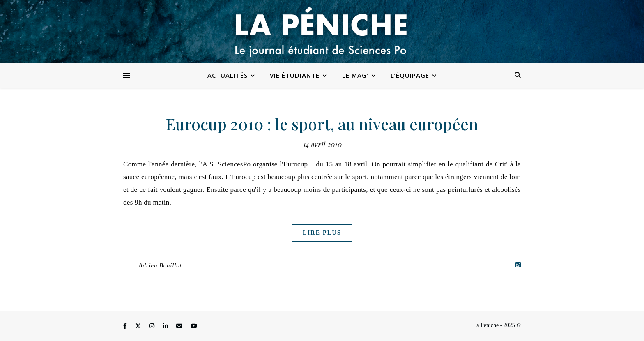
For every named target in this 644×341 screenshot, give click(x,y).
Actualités (228, 75)
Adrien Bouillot (160, 265)
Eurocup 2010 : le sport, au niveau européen (322, 124)
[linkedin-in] (166, 326)
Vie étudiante (295, 75)
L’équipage (410, 75)
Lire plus (322, 233)
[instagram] (153, 326)
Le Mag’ (355, 75)
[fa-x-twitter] (139, 326)
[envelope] (180, 326)
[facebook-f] (126, 326)
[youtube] (194, 326)
